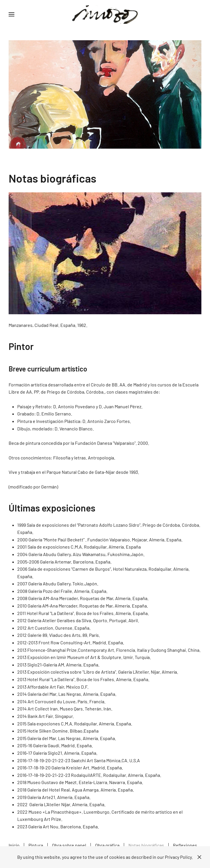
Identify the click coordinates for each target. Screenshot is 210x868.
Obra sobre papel (69, 845)
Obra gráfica (107, 845)
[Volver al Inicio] (105, 14)
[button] (11, 14)
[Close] (199, 857)
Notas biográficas (146, 845)
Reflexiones (185, 845)
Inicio (14, 845)
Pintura (36, 845)
